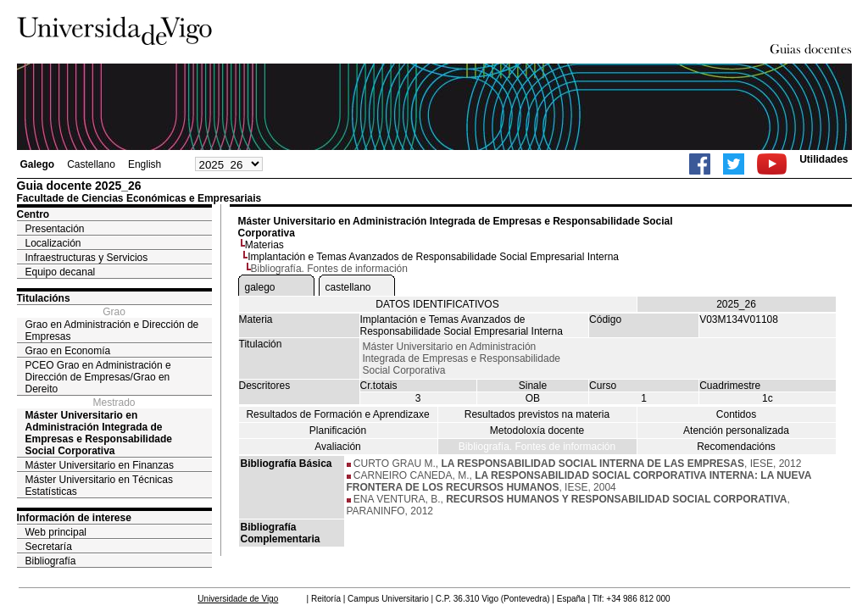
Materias (264, 245)
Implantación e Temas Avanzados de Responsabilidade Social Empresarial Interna (433, 257)
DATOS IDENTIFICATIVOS (437, 304)
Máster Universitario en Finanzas (100, 465)
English (145, 164)
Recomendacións (736, 447)
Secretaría (49, 547)
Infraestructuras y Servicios (87, 258)
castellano (348, 287)
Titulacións (44, 298)
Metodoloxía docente (537, 430)
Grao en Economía (68, 351)
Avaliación (337, 447)
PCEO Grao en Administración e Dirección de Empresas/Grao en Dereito (98, 377)
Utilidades (823, 159)
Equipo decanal (61, 272)
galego (260, 287)
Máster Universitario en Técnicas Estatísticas (100, 486)
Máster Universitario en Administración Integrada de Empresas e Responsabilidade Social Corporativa (99, 433)
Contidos (736, 414)
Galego (38, 164)
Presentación (55, 229)
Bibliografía (51, 561)
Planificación (338, 430)
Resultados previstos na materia (537, 414)
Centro (33, 214)
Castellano (91, 164)
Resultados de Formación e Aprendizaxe (337, 414)
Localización (53, 243)
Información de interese (74, 518)
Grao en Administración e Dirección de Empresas (112, 330)
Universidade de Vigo (238, 599)
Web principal (56, 532)
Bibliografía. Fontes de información (537, 447)
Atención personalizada (736, 430)
